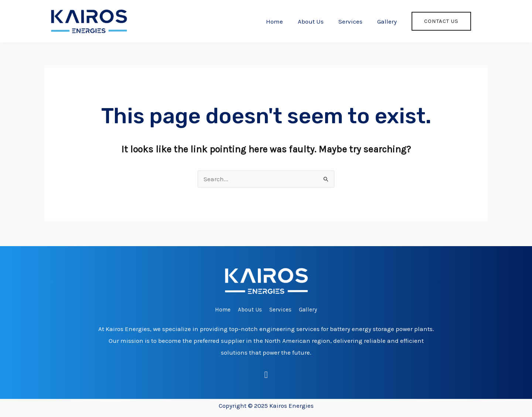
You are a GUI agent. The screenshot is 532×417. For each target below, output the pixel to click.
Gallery (387, 21)
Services (350, 21)
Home (274, 21)
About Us (311, 21)
